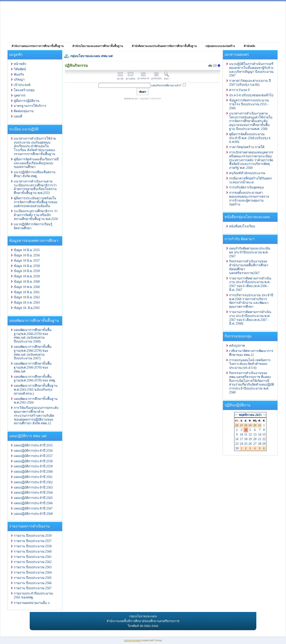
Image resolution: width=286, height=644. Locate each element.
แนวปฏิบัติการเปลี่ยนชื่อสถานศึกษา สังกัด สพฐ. (35, 174)
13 (255, 435)
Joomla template (132, 640)
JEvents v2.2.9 (131, 99)
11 (246, 435)
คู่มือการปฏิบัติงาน (27, 101)
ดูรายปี (120, 78)
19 (250, 439)
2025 (258, 415)
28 (260, 444)
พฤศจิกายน (247, 415)
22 (264, 439)
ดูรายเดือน (130, 78)
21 (260, 439)
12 (250, 435)
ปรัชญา (19, 80)
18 (246, 439)
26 (250, 444)
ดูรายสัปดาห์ (143, 77)
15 (264, 435)
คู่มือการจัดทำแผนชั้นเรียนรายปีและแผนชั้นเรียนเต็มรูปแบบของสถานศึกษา (36, 163)
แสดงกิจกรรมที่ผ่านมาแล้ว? (166, 85)
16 (237, 439)
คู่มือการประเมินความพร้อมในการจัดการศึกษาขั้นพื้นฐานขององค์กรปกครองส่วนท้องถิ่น (36, 202)
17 (242, 439)
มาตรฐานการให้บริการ (30, 106)
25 (246, 444)
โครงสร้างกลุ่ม (24, 90)
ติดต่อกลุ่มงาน (24, 111)
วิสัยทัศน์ (20, 69)
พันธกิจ (19, 75)
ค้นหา (167, 78)
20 (255, 439)
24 (242, 444)
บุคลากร (20, 95)
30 (237, 448)
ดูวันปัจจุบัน (156, 77)
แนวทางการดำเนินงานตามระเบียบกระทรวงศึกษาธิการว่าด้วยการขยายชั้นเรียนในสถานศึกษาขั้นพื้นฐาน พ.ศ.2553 (35, 187)
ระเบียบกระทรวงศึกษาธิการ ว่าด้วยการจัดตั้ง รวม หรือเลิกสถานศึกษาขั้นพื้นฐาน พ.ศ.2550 (36, 215)
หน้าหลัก (20, 64)
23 (237, 444)
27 (255, 444)
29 (264, 444)
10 (242, 435)
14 (260, 435)
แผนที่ (18, 116)
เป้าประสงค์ (22, 85)
